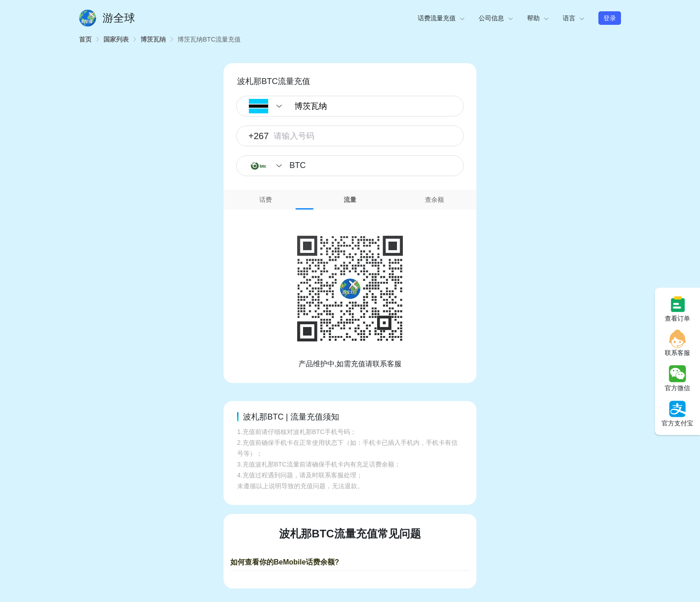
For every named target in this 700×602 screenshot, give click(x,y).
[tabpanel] (350, 289)
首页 (85, 39)
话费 (266, 200)
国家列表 (116, 39)
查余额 (434, 200)
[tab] (266, 200)
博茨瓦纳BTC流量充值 (209, 39)
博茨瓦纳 (153, 39)
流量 (350, 200)
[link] (85, 39)
